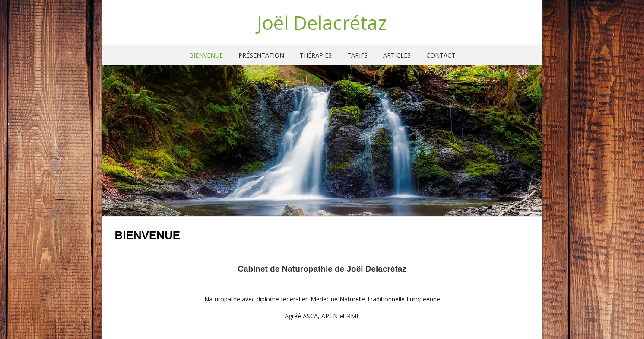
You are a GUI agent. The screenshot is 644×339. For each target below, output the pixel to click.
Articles (397, 55)
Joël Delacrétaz (322, 22)
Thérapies (316, 55)
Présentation (261, 55)
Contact (441, 55)
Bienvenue (206, 55)
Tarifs (357, 55)
